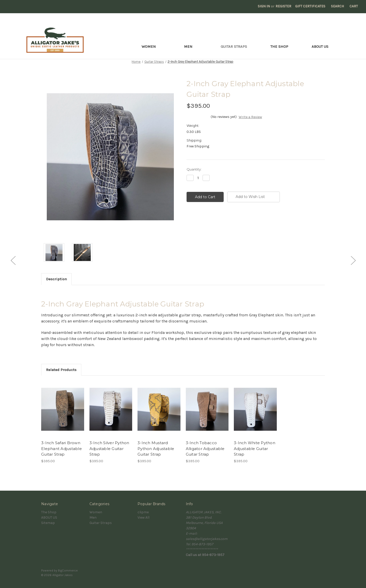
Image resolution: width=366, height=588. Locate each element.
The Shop (279, 47)
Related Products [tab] (61, 370)
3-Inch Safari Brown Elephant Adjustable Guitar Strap (62, 448)
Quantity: (194, 169)
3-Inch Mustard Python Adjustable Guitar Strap (156, 448)
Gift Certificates (310, 6)
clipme (143, 512)
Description (56, 279)
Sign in (264, 6)
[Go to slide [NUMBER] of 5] (13, 260)
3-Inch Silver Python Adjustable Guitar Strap (109, 448)
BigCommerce (68, 570)
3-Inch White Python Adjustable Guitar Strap (255, 448)
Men (191, 47)
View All (143, 517)
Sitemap (48, 523)
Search (337, 6)
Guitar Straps (234, 47)
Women (151, 47)
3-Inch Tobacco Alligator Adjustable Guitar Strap (205, 448)
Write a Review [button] (250, 117)
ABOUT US (320, 47)
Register (283, 6)
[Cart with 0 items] (354, 6)
